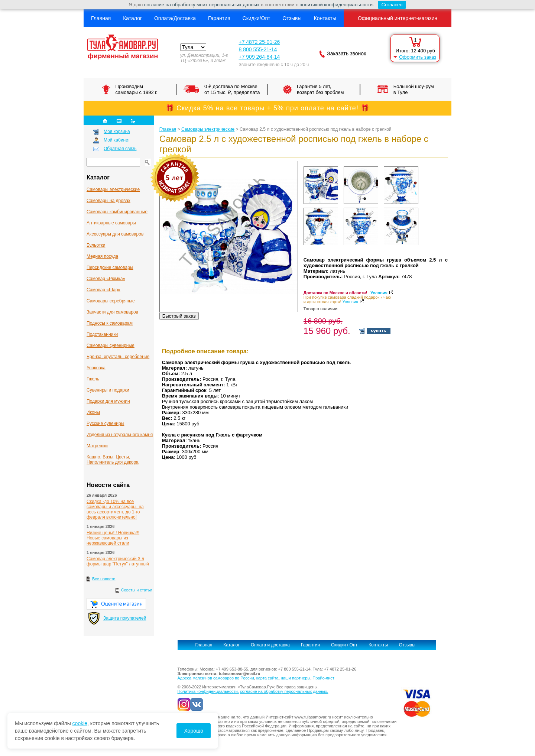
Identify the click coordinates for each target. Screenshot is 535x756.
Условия (379, 293)
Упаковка (96, 368)
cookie (80, 723)
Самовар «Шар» (103, 290)
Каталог (132, 18)
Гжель (93, 379)
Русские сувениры (105, 424)
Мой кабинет (117, 140)
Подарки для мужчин (108, 401)
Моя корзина (117, 132)
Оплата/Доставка (175, 18)
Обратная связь (120, 149)
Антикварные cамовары (111, 223)
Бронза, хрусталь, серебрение (118, 357)
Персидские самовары (110, 267)
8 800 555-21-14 (258, 49)
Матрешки (97, 446)
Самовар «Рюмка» (106, 279)
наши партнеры (296, 678)
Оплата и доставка (270, 645)
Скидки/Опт (257, 18)
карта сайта (267, 678)
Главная (101, 18)
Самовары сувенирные (111, 345)
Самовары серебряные (111, 301)
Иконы (93, 412)
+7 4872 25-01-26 (259, 42)
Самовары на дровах (108, 201)
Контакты (325, 18)
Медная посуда (102, 256)
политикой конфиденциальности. (337, 5)
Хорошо (194, 731)
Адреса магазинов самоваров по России (216, 678)
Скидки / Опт (344, 645)
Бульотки (96, 245)
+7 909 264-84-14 (259, 57)
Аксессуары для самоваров (115, 234)
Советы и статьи (137, 590)
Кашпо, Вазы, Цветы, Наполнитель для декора (113, 460)
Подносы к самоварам (110, 323)
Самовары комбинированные (117, 212)
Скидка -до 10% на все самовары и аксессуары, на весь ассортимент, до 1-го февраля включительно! (115, 509)
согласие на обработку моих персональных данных (202, 5)
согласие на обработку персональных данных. (284, 691)
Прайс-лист (323, 678)
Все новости (104, 579)
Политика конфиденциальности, (208, 691)
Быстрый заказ (179, 316)
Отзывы (292, 18)
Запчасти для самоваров (112, 312)
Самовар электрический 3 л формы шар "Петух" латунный (118, 561)
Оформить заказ (418, 57)
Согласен (390, 5)
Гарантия (219, 18)
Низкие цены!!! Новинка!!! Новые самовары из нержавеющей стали (113, 538)
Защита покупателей (125, 618)
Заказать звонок (346, 53)
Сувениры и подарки (108, 390)
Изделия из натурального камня (120, 435)
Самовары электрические (113, 189)
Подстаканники (102, 334)
